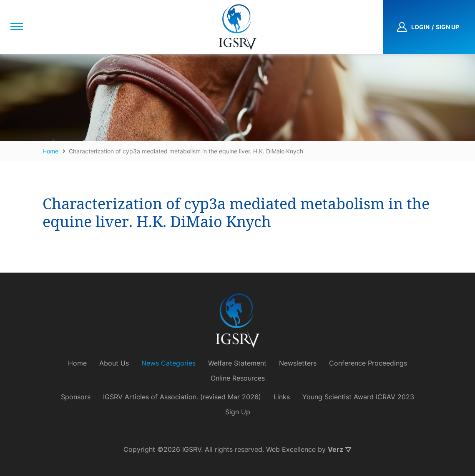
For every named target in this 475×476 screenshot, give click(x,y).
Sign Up (238, 412)
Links (282, 397)
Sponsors (76, 397)
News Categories (168, 363)
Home (77, 363)
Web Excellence (291, 449)
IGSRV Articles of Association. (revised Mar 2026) (182, 397)
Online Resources (238, 378)
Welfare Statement (237, 363)
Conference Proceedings (368, 363)
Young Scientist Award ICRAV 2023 (358, 397)
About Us (114, 363)
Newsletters (298, 363)
